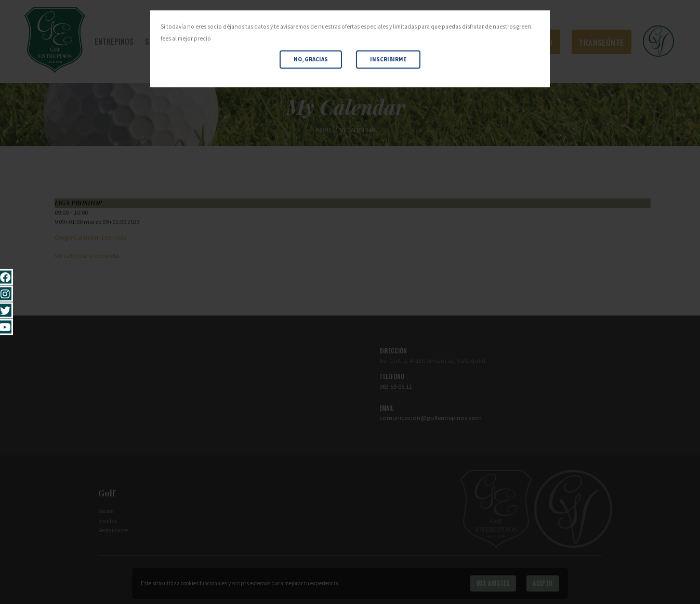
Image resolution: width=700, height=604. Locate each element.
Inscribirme (388, 59)
